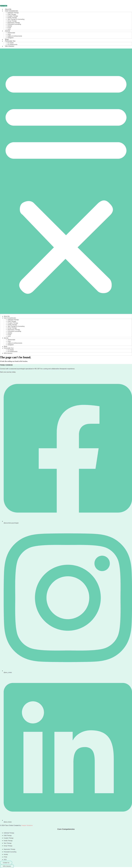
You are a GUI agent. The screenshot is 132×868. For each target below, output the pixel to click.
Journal (7, 31)
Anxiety (10, 26)
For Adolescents (12, 44)
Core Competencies (12, 11)
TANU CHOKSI (6, 365)
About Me (8, 9)
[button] (66, 181)
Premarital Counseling (14, 24)
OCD (9, 29)
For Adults (11, 43)
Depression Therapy (14, 23)
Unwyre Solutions (27, 825)
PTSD (9, 28)
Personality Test (10, 41)
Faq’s (9, 34)
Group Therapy (12, 21)
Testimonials (11, 33)
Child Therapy (12, 14)
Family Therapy (12, 18)
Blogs (7, 39)
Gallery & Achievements (15, 36)
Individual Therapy (13, 13)
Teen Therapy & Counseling (16, 19)
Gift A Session (10, 46)
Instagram (10, 38)
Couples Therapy (13, 16)
